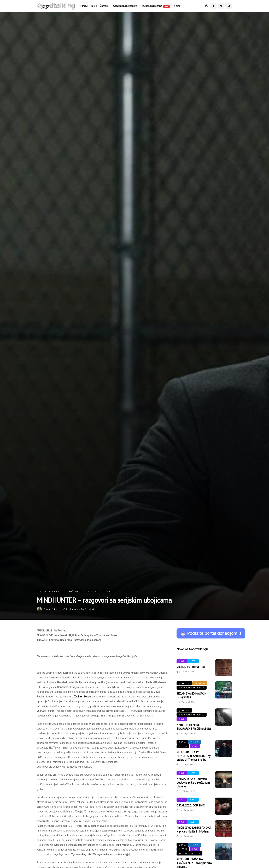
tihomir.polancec (52, 609)
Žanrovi (104, 6)
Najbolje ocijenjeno (50, 591)
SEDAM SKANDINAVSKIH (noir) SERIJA (191, 695)
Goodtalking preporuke (125, 6)
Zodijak (78, 697)
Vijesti (177, 6)
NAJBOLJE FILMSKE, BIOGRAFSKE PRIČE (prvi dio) (194, 727)
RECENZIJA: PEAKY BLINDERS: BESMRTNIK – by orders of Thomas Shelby (193, 756)
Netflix (92, 591)
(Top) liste (184, 683)
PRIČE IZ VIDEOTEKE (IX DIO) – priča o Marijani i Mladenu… (194, 830)
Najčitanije (74, 591)
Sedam (88, 697)
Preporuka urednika (156, 6)
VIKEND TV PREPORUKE (191, 667)
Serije (94, 6)
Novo (182, 661)
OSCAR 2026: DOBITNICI (191, 805)
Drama (182, 742)
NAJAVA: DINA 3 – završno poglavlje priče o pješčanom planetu (193, 783)
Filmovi (84, 6)
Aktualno (200, 683)
